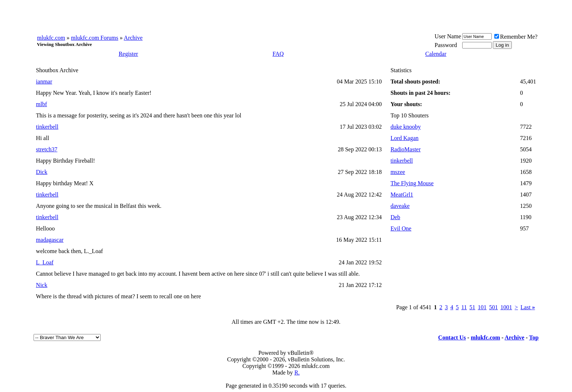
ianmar (44, 81)
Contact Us (452, 337)
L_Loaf (45, 262)
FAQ (278, 54)
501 (494, 307)
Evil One (401, 228)
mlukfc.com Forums (94, 38)
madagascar (50, 240)
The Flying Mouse (412, 183)
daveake (400, 206)
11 (464, 307)
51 (472, 307)
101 (482, 307)
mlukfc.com (51, 38)
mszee (398, 172)
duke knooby (405, 127)
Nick (42, 285)
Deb (395, 217)
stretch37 (47, 149)
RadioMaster (405, 149)
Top (534, 337)
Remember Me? (516, 37)
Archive (133, 38)
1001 (506, 307)
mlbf (42, 104)
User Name (448, 36)
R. (297, 372)
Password (446, 45)
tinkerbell (47, 127)
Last (528, 307)
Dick (42, 172)
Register (128, 54)
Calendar (436, 54)
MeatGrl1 (402, 195)
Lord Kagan (404, 138)
